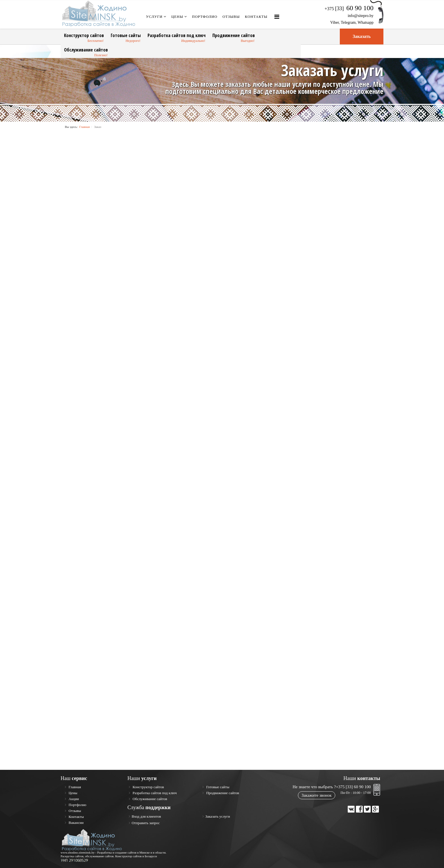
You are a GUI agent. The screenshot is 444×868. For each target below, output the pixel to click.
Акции (73, 799)
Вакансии (76, 823)
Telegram (348, 22)
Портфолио (205, 17)
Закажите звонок (317, 795)
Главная (85, 127)
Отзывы (231, 17)
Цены (177, 17)
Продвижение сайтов (234, 35)
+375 (349, 9)
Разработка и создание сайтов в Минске (123, 852)
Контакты (256, 17)
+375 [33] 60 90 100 (353, 787)
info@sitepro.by (361, 16)
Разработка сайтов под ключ (177, 35)
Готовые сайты (126, 35)
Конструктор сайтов (84, 35)
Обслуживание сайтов (86, 50)
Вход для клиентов (146, 816)
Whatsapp (366, 22)
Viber (334, 22)
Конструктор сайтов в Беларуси (136, 856)
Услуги (154, 17)
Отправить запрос (146, 823)
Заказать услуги (218, 816)
